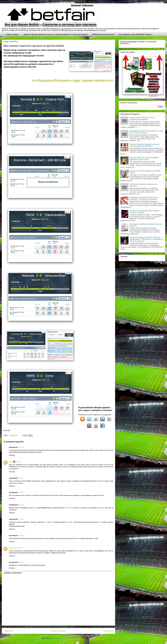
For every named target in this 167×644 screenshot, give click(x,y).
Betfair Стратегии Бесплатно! (103, 34)
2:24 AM (21, 478)
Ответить (12, 455)
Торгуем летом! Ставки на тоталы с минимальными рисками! (142, 118)
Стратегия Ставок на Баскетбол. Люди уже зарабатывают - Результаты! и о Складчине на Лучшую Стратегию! (146, 239)
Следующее (8, 631)
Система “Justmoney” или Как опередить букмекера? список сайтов (144, 158)
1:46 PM (21, 447)
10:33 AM (21, 562)
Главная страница (12, 34)
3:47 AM (21, 519)
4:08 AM (21, 492)
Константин (13, 548)
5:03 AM (21, 505)
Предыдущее (108, 631)
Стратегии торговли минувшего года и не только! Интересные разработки (145, 145)
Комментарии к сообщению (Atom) (64, 638)
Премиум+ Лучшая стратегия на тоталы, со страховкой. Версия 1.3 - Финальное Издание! (56, 34)
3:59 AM (21, 548)
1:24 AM (19, 462)
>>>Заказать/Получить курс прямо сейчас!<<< (73, 80)
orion (10, 435)
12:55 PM (21, 536)
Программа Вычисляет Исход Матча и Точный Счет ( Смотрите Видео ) (146, 132)
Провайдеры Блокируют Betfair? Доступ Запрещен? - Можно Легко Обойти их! (144, 198)
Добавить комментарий (13, 573)
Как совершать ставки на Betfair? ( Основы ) (135, 34)
